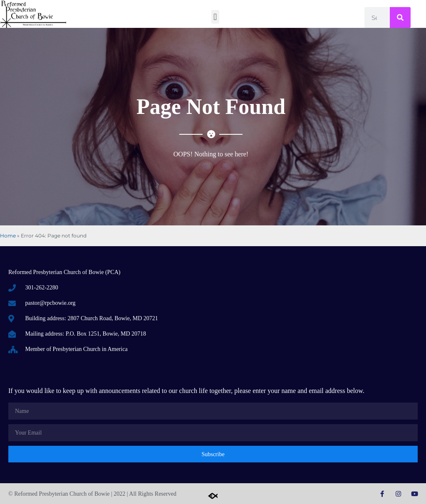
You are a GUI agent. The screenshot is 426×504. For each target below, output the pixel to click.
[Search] (400, 17)
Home (8, 236)
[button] (215, 17)
